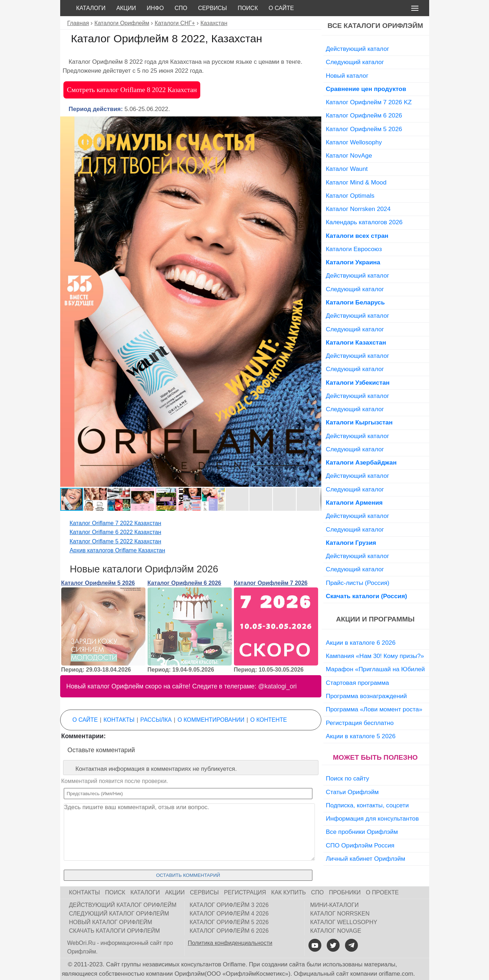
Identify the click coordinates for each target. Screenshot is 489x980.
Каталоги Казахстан (356, 342)
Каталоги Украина (353, 262)
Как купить (289, 892)
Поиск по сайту (348, 778)
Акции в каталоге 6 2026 (361, 643)
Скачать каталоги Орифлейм (115, 931)
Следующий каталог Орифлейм (119, 914)
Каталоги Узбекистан (358, 383)
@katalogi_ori (277, 686)
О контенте (269, 720)
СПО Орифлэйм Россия (360, 845)
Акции (126, 8)
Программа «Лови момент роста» (374, 709)
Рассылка (156, 720)
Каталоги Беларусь (356, 302)
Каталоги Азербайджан (361, 462)
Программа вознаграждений (366, 696)
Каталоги (91, 8)
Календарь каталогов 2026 (364, 222)
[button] (315, 123)
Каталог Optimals (350, 196)
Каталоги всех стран (357, 236)
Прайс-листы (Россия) (358, 583)
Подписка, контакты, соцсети (368, 805)
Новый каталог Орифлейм (111, 922)
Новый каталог (347, 76)
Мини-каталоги (334, 905)
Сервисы (213, 8)
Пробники (345, 892)
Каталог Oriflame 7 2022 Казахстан (115, 523)
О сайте (281, 8)
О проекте (382, 892)
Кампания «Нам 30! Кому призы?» (375, 656)
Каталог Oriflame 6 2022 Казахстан (115, 532)
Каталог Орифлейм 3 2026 (229, 905)
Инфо (155, 8)
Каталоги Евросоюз (354, 249)
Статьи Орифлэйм (353, 792)
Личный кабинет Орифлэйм (366, 859)
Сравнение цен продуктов (366, 89)
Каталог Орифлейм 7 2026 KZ (369, 102)
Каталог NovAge (349, 155)
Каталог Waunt (347, 169)
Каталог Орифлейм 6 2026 (184, 583)
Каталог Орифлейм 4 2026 (229, 914)
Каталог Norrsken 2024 (358, 209)
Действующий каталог (358, 49)
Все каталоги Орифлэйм (375, 26)
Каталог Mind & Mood (356, 182)
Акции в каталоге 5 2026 (361, 736)
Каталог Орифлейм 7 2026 (271, 583)
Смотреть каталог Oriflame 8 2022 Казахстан (132, 90)
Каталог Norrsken (340, 914)
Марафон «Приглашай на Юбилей (376, 669)
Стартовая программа (358, 683)
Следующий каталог (355, 62)
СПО (181, 8)
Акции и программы (375, 619)
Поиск (248, 8)
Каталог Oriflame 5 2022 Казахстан (115, 541)
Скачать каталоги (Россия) (367, 596)
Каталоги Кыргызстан (359, 422)
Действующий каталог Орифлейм (123, 905)
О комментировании (211, 720)
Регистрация (245, 892)
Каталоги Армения (354, 503)
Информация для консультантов (373, 818)
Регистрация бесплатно (360, 723)
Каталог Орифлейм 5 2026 (98, 583)
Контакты (119, 720)
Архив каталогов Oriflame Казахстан (117, 550)
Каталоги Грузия (351, 543)
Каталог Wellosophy (354, 142)
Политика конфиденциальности (230, 943)
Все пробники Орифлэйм (362, 832)
